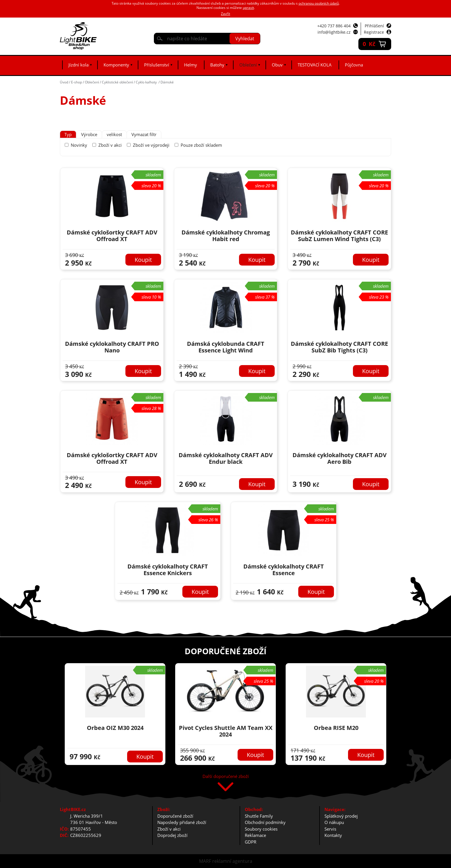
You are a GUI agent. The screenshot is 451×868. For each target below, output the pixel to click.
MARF (205, 861)
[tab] (68, 135)
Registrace (374, 32)
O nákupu (334, 822)
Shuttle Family (259, 816)
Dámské (167, 82)
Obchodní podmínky (265, 822)
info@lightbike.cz (334, 32)
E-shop (77, 82)
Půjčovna (354, 65)
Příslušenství (157, 65)
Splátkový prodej (341, 816)
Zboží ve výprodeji (151, 145)
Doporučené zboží (175, 816)
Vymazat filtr (144, 134)
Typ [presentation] (68, 134)
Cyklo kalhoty (147, 82)
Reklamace (255, 835)
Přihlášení (374, 26)
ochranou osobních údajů (319, 3)
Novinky (79, 145)
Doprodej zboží (172, 835)
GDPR (251, 842)
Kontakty (333, 835)
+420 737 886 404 (334, 26)
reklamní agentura (232, 861)
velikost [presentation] (114, 134)
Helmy (191, 65)
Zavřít (225, 14)
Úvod (64, 82)
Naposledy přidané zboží (182, 822)
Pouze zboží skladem (201, 145)
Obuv (277, 65)
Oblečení (248, 65)
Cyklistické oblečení (117, 82)
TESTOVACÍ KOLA (315, 65)
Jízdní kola (79, 65)
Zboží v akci (110, 145)
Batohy (217, 65)
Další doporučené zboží (226, 777)
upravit (248, 8)
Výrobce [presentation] (89, 134)
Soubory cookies (261, 829)
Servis (330, 829)
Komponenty (116, 65)
